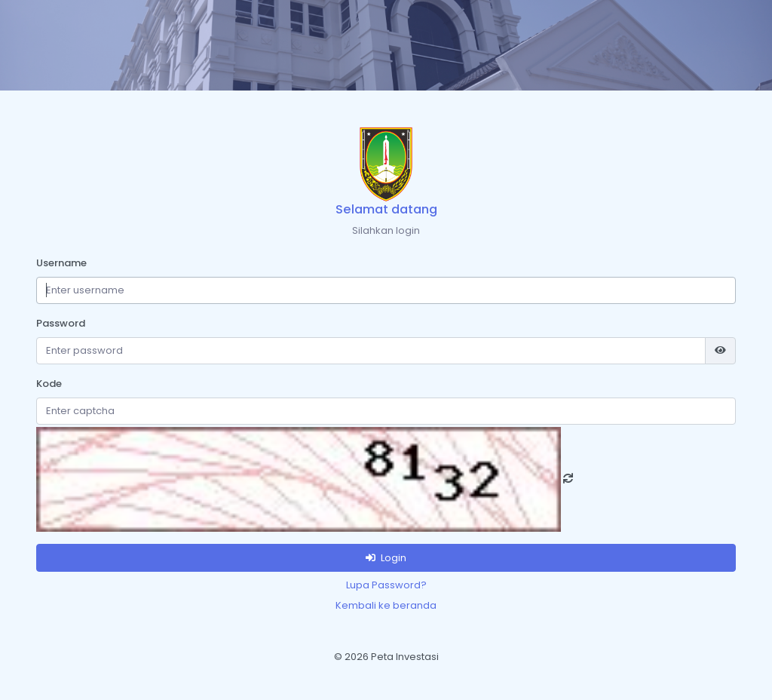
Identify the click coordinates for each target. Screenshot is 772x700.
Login (386, 558)
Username (61, 263)
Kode (49, 384)
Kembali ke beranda (386, 605)
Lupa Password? (386, 585)
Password (61, 323)
